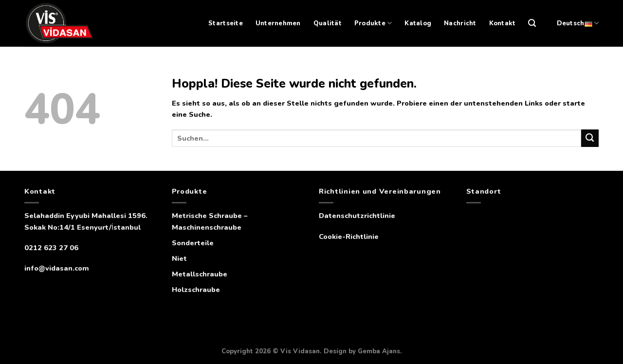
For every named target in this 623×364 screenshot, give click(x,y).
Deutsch (578, 23)
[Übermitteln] (590, 138)
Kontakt (503, 23)
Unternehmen (278, 23)
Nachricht (460, 23)
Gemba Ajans (379, 351)
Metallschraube (200, 274)
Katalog (418, 23)
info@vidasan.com (57, 268)
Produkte (373, 23)
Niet (179, 258)
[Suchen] (532, 23)
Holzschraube (196, 290)
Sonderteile (193, 243)
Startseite (226, 23)
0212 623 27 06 (51, 248)
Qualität (328, 23)
